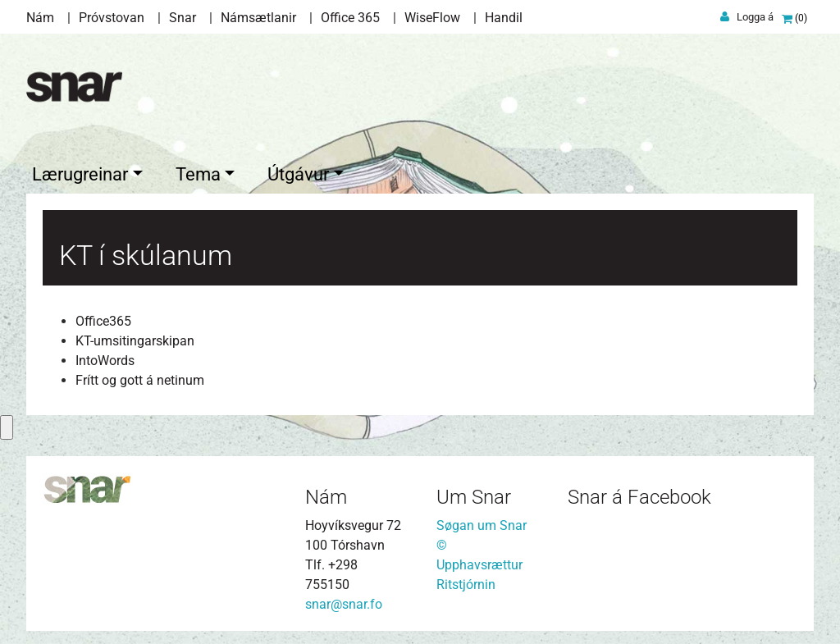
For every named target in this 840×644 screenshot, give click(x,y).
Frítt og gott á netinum (140, 377)
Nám (40, 18)
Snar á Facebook (639, 494)
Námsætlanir (258, 18)
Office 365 (350, 18)
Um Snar (474, 494)
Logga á (755, 17)
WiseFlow (432, 18)
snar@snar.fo (344, 601)
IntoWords (105, 357)
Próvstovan (112, 18)
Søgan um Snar (482, 522)
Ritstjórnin (466, 581)
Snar (183, 18)
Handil (504, 18)
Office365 (103, 318)
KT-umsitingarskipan (135, 338)
